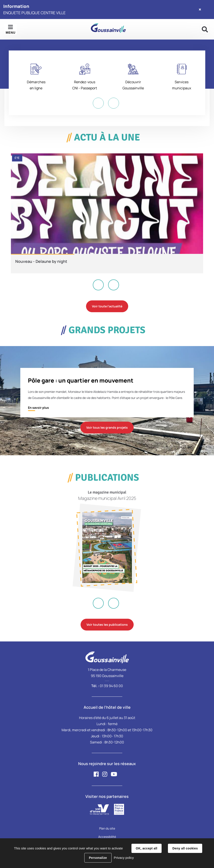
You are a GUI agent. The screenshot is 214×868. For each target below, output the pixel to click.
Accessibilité (107, 837)
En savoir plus (38, 408)
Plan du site (107, 828)
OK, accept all (147, 848)
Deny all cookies (185, 848)
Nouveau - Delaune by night (41, 261)
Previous (98, 103)
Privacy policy (124, 858)
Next (114, 103)
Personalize (98, 858)
